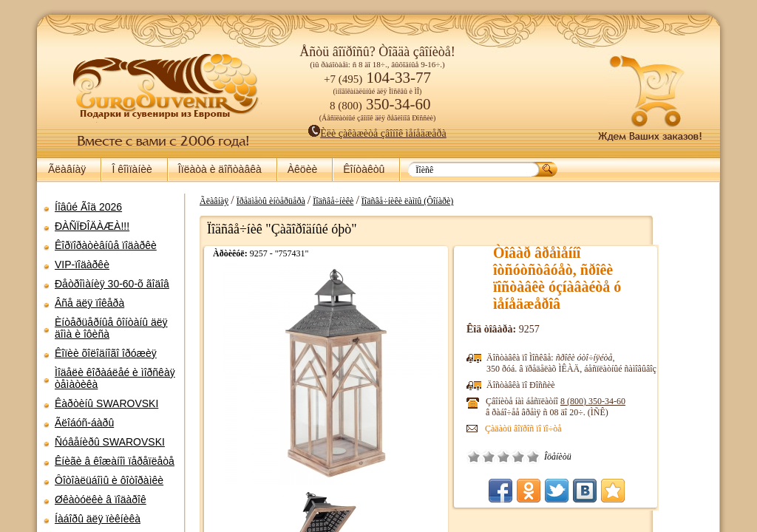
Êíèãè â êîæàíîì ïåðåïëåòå (115, 461)
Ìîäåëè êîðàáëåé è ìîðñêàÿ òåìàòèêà (115, 378)
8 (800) (644, 401)
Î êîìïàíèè (132, 169)
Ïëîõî (540, 457)
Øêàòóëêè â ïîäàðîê (101, 499)
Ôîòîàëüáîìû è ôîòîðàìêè (109, 480)
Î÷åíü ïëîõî (525, 457)
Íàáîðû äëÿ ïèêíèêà (98, 519)
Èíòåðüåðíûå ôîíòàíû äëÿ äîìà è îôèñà (111, 328)
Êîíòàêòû (364, 169)
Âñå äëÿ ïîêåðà (89, 303)
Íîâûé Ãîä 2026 (88, 207)
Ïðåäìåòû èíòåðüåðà (322, 201)
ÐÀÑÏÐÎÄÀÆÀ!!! (92, 226)
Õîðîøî (569, 457)
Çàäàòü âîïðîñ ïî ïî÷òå (574, 429)
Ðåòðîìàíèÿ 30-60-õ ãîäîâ (112, 284)
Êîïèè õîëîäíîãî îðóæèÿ (106, 353)
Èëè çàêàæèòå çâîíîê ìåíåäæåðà (377, 133)
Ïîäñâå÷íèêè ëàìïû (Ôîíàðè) (459, 201)
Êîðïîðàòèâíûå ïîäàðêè (106, 245)
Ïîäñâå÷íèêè (384, 201)
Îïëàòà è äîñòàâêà (220, 169)
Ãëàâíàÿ (67, 169)
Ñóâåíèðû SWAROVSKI (110, 442)
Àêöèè (302, 169)
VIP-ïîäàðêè (82, 265)
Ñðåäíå (554, 457)
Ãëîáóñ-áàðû (84, 423)
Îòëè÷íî (584, 457)
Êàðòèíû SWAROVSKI (106, 403)
